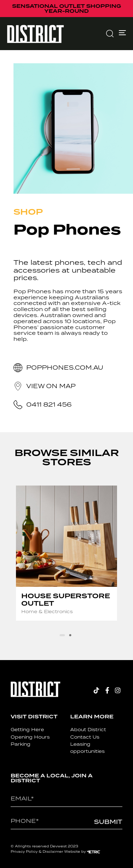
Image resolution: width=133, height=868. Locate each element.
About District (88, 730)
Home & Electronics (47, 612)
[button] (110, 33)
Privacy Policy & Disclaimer (37, 851)
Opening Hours (30, 737)
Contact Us (85, 737)
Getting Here (27, 730)
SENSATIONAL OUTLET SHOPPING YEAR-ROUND (66, 9)
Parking (21, 744)
